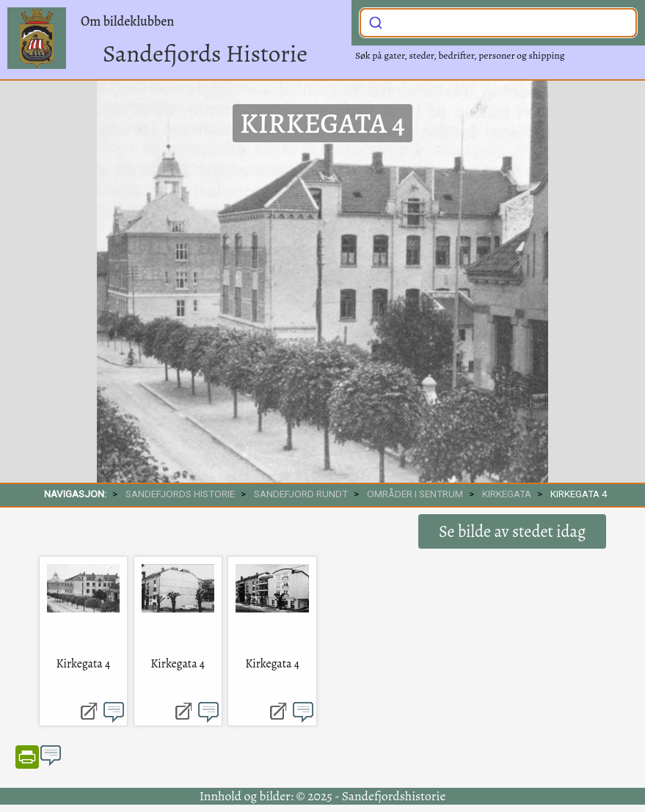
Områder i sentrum (415, 494)
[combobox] (498, 23)
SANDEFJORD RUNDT (301, 494)
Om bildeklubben (127, 21)
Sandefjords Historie (205, 53)
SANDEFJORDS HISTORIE (180, 494)
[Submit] (376, 21)
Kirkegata (507, 494)
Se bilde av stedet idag (512, 531)
